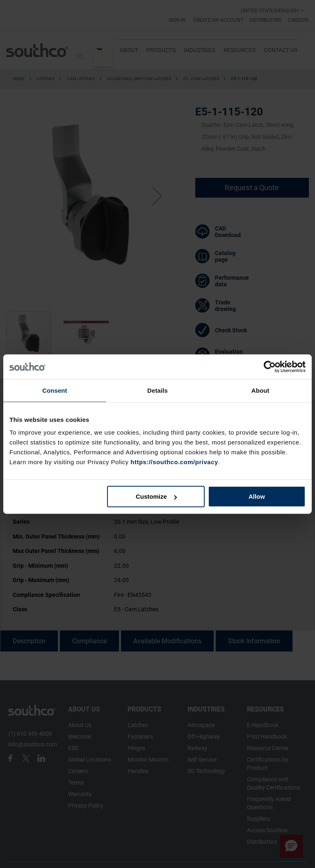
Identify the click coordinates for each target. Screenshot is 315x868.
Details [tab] (157, 390)
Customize (156, 496)
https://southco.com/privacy (174, 462)
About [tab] (260, 390)
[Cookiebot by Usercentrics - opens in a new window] (270, 366)
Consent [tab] (55, 390)
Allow (257, 496)
